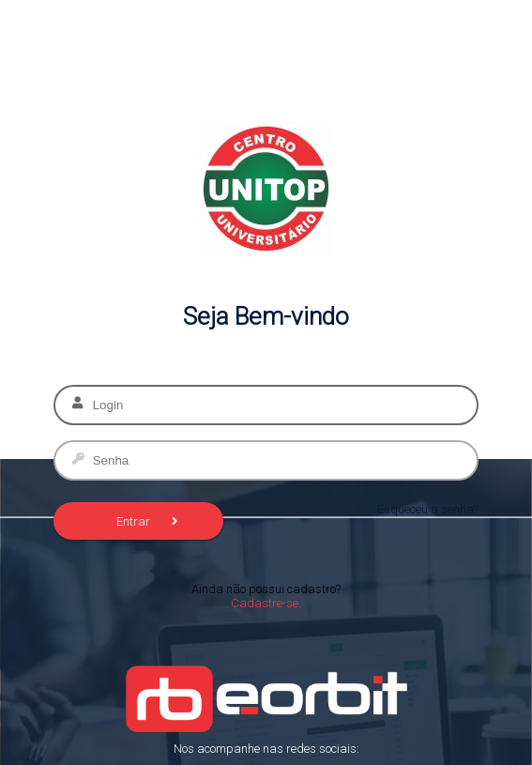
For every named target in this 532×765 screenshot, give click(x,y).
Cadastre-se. (266, 603)
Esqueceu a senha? (428, 509)
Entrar (147, 521)
